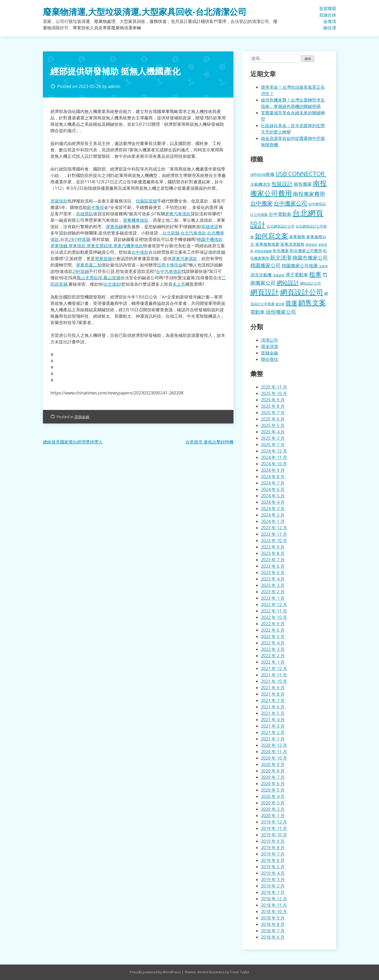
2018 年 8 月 (273, 924)
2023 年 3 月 (273, 585)
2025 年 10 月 (274, 393)
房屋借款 (59, 201)
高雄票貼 (84, 214)
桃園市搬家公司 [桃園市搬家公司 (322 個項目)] (310, 258)
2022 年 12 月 (274, 604)
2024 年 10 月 (274, 464)
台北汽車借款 (193, 233)
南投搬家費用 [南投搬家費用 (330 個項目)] (309, 194)
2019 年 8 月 (273, 848)
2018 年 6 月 (273, 937)
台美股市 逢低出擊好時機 (209, 442)
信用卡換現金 (170, 265)
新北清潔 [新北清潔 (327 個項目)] (281, 258)
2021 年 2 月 (273, 732)
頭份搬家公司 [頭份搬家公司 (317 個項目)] (281, 312)
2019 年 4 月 (273, 873)
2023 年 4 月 (273, 579)
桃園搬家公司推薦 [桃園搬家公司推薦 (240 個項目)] (300, 265)
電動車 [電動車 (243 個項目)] (257, 312)
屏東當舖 (103, 259)
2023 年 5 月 (273, 572)
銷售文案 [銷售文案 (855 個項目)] (312, 303)
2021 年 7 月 (273, 700)
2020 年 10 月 (274, 758)
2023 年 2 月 (273, 592)
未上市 (179, 284)
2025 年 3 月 (273, 438)
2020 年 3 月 (273, 803)
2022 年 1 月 (273, 662)
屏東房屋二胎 (89, 265)
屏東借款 (77, 246)
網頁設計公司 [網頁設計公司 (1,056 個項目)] (302, 292)
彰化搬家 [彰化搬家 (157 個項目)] (281, 251)
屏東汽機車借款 (128, 246)
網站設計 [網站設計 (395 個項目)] (288, 283)
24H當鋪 (81, 271)
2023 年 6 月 (273, 566)
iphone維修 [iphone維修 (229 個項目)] (262, 174)
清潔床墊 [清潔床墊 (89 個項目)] (279, 275)
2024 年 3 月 (273, 509)
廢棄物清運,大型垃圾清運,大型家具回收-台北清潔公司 (145, 12)
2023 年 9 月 (273, 547)
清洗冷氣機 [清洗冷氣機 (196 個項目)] (261, 275)
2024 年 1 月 (273, 521)
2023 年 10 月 (274, 541)
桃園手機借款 (210, 239)
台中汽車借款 (169, 271)
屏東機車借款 (136, 220)
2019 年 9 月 (273, 841)
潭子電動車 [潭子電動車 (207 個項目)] (297, 275)
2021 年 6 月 (273, 707)
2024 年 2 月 (273, 515)
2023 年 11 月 (274, 534)
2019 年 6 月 (273, 860)
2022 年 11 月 (274, 611)
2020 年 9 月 (273, 764)
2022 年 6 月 (273, 630)
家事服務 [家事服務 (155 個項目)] (297, 237)
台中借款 (140, 252)
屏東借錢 (114, 227)
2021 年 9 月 (273, 688)
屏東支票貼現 (99, 246)
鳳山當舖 (112, 278)
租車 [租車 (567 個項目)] (315, 274)
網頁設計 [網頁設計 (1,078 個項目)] (265, 292)
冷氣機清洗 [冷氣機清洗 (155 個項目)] (260, 184)
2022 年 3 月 (273, 649)
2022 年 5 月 (273, 636)
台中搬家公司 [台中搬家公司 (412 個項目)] (291, 203)
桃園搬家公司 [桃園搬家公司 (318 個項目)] (265, 265)
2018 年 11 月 (274, 905)
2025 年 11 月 (274, 387)
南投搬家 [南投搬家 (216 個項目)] (303, 184)
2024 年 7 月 (273, 483)
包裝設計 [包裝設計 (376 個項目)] (282, 184)
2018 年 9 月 (273, 918)
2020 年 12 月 (274, 745)
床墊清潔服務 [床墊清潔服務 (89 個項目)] (263, 251)
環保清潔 (334, 18)
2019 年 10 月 (274, 835)
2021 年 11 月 (274, 675)
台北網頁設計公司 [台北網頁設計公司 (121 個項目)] (281, 226)
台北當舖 (171, 233)
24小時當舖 (79, 239)
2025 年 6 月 (273, 419)
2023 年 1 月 (273, 598)
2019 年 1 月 (273, 892)
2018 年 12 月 (274, 899)
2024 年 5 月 (273, 496)
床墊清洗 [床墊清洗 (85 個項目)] (311, 245)
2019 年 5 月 (273, 867)
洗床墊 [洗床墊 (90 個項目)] (323, 266)
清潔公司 (269, 340)
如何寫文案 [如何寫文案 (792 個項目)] (271, 236)
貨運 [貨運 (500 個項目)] (291, 303)
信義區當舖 (146, 201)
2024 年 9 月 (273, 470)
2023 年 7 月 (273, 560)
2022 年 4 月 (273, 643)
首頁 (321, 12)
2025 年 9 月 (273, 400)
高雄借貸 (210, 227)
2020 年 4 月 (273, 796)
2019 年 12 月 (274, 822)
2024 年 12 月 (274, 451)
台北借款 (112, 284)
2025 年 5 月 (273, 425)
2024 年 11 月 (274, 457)
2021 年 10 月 (274, 681)
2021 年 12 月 (274, 668)
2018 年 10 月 (274, 912)
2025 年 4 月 (273, 432)
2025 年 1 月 (273, 445)
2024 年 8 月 (273, 477)
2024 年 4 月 (273, 502)
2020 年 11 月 (274, 752)
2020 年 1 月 (273, 816)
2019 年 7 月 (273, 854)
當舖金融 (325, 18)
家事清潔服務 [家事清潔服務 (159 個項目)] (292, 244)
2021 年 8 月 (273, 694)
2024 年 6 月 (273, 489)
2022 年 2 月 (273, 656)
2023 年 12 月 (274, 528)
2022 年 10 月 (274, 617)
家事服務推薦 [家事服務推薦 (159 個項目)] (267, 244)
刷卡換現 (95, 207)
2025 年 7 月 (273, 413)
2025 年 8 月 (273, 406)
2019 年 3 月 (273, 880)
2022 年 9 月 (273, 624)
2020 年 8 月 (273, 771)
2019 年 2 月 (273, 886)
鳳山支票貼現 (90, 278)
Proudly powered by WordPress (156, 972)
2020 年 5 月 (273, 790)
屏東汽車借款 (178, 214)
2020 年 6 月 (273, 784)
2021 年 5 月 (273, 713)
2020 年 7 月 (273, 777)
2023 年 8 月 (273, 553)
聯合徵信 (330, 18)
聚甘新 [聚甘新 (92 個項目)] (280, 304)
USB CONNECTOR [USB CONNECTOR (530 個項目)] (301, 174)
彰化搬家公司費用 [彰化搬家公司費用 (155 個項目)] (306, 251)
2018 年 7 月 (273, 931)
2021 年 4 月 (273, 720)
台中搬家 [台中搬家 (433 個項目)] (261, 203)
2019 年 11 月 (274, 828)
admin (114, 86)
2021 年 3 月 (273, 726)
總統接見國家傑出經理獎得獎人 (73, 442)
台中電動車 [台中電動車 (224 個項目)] (280, 214)
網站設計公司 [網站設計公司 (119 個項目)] (311, 283)
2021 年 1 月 (273, 739)
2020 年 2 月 (273, 809)
